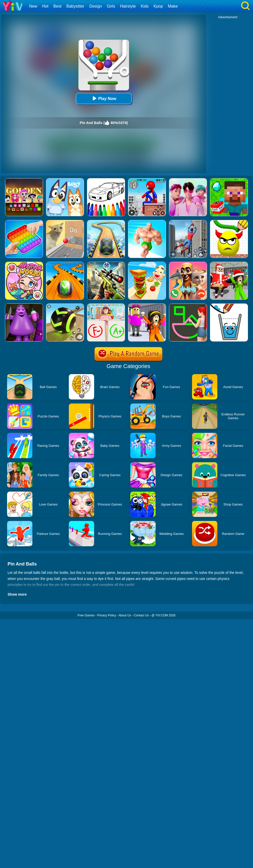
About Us (125, 615)
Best (57, 6)
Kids (145, 6)
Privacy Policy (107, 615)
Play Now (104, 98)
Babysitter (75, 6)
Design (96, 6)
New (33, 6)
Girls (111, 6)
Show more (17, 594)
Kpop (158, 6)
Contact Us (141, 615)
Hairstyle (128, 6)
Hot (45, 6)
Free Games (86, 615)
